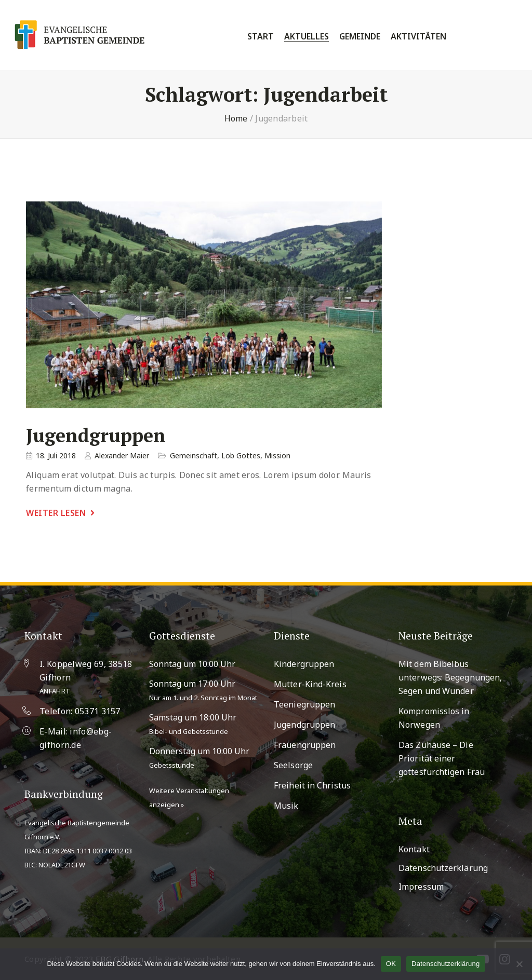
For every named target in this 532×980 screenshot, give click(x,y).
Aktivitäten (418, 37)
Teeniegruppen (304, 704)
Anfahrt (55, 691)
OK (391, 964)
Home (236, 118)
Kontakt (414, 849)
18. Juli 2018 (56, 455)
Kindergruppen (304, 664)
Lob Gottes (241, 455)
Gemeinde (360, 37)
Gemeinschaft (194, 455)
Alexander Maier (122, 455)
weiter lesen (56, 513)
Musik (286, 806)
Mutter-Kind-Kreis (310, 684)
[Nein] (519, 964)
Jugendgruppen (96, 436)
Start (261, 37)
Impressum (421, 887)
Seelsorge (293, 765)
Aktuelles (307, 37)
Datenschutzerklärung (443, 868)
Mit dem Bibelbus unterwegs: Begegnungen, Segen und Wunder (450, 677)
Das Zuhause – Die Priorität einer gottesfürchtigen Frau (442, 758)
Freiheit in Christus (312, 785)
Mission (277, 455)
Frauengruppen (305, 745)
